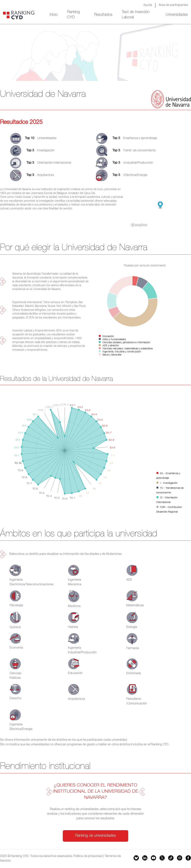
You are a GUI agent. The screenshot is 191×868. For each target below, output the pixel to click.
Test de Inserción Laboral (136, 15)
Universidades (177, 15)
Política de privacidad (88, 856)
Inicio (54, 15)
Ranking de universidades (95, 836)
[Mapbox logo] (139, 225)
